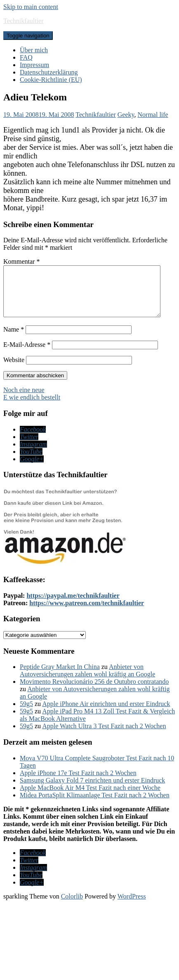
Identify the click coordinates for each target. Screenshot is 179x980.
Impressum (34, 65)
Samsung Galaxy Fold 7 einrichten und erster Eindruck (92, 790)
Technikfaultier (24, 21)
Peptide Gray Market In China (60, 677)
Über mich (34, 50)
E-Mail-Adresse (27, 354)
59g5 (26, 714)
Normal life (153, 115)
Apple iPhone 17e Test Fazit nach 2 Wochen (78, 783)
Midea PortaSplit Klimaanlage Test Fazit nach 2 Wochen (95, 805)
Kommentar (21, 261)
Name (14, 339)
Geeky (126, 115)
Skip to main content (31, 7)
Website (14, 370)
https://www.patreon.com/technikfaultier (87, 613)
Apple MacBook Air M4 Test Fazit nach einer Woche (90, 798)
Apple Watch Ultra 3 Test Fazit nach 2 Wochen (104, 736)
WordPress (132, 906)
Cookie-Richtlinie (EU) (51, 80)
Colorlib (72, 906)
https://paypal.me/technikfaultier (73, 605)
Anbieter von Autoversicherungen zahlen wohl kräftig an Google (87, 680)
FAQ (26, 57)
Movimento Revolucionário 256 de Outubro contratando (94, 691)
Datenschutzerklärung (49, 72)
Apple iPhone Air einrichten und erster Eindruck (106, 714)
